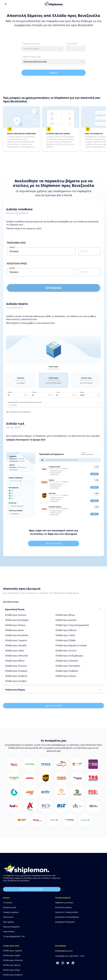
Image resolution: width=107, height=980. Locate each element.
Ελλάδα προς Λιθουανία (17, 656)
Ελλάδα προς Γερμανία (16, 640)
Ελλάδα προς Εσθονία (66, 630)
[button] (54, 609)
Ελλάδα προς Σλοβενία (16, 676)
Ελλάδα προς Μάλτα (15, 661)
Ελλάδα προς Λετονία (66, 651)
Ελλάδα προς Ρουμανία (16, 671)
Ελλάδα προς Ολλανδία (67, 661)
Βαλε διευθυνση (54, 543)
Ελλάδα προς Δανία (14, 630)
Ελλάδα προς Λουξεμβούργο (69, 656)
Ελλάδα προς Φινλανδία (17, 635)
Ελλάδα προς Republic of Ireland (71, 645)
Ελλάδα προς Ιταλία (14, 651)
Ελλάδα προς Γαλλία (65, 635)
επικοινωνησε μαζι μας (32, 889)
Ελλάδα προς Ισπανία (66, 676)
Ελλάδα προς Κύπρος (15, 625)
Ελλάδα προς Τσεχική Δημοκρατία (72, 625)
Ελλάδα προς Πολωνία (16, 666)
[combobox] (43, 49)
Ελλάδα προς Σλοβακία (67, 671)
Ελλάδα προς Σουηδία (16, 681)
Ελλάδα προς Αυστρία (16, 615)
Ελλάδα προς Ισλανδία (16, 645)
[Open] (82, 62)
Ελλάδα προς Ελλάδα (66, 640)
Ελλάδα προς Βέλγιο (65, 615)
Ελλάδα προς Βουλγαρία (17, 620)
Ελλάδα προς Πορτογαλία (68, 666)
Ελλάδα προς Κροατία (66, 620)
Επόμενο (54, 73)
